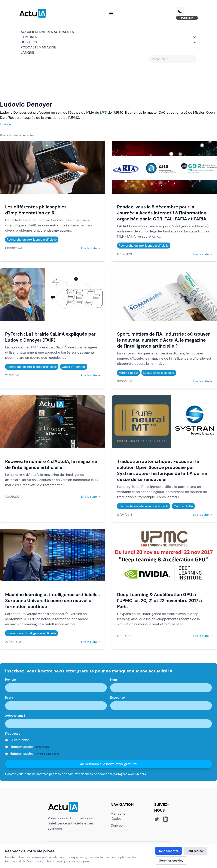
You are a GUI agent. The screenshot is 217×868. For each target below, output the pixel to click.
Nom (114, 680)
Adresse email (15, 716)
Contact (117, 826)
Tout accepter (168, 851)
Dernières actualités (54, 32)
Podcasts (30, 48)
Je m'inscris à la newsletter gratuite (109, 765)
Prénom (11, 680)
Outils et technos (74, 367)
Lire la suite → (91, 249)
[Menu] (111, 14)
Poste (9, 698)
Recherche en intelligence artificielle (32, 240)
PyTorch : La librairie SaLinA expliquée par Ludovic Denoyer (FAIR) (50, 338)
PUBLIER (185, 18)
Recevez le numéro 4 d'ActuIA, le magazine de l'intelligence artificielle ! (51, 465)
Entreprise (117, 698)
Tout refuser (196, 851)
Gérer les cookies (171, 860)
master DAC (156, 113)
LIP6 (103, 113)
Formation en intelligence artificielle (31, 634)
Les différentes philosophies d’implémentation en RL (36, 210)
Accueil (28, 32)
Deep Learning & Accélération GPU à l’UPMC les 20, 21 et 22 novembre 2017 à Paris (159, 601)
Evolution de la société (159, 373)
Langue (27, 53)
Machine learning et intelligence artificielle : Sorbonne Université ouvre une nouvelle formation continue (52, 601)
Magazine (47, 48)
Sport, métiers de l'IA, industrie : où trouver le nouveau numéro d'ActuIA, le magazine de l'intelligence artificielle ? (163, 341)
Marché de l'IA (128, 373)
